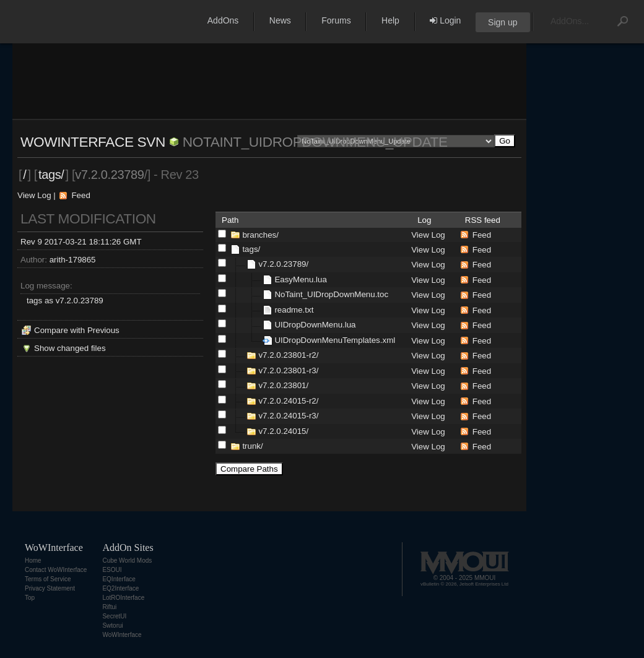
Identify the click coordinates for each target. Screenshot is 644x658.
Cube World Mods (127, 561)
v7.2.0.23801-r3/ (288, 370)
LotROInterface (123, 598)
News (280, 20)
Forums (336, 20)
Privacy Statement (50, 588)
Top (30, 598)
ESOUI (112, 570)
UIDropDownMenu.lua (315, 325)
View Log (34, 195)
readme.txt (294, 310)
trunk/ (252, 446)
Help (390, 20)
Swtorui (112, 626)
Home (33, 561)
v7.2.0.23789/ (283, 264)
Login (445, 20)
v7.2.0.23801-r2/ (288, 355)
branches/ (260, 235)
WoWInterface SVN (93, 142)
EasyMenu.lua (300, 279)
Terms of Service (48, 579)
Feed (80, 195)
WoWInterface (122, 635)
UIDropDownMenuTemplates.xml (335, 340)
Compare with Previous (77, 330)
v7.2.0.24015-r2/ (288, 401)
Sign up (503, 22)
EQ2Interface (120, 588)
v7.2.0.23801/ (283, 385)
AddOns (223, 20)
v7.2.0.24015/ (283, 431)
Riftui (109, 607)
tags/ (51, 175)
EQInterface (119, 579)
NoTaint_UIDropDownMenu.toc (331, 294)
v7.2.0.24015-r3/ (288, 416)
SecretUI (114, 616)
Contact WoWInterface (56, 570)
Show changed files (70, 348)
